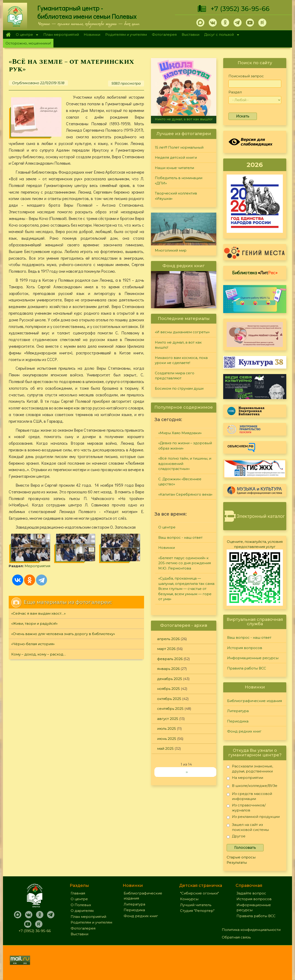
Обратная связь (236, 937)
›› (187, 772)
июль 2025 (167, 729)
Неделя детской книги (176, 157)
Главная (8, 35)
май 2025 (165, 748)
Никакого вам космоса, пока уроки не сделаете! (181, 360)
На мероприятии (245, 779)
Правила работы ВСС (247, 668)
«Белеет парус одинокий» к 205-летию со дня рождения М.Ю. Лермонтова (185, 563)
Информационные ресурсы (253, 658)
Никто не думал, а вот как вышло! (184, 119)
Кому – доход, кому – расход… (39, 654)
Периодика (238, 721)
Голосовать (245, 848)
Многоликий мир (171, 250)
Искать (243, 116)
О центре (26, 35)
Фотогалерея (164, 35)
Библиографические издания (255, 701)
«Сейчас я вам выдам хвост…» (38, 613)
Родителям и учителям (126, 35)
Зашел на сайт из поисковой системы (248, 827)
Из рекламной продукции (253, 818)
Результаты (237, 862)
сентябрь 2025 (170, 709)
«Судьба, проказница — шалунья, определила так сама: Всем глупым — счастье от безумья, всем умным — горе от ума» (187, 589)
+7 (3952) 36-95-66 (240, 9)
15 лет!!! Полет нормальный (179, 147)
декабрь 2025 (170, 679)
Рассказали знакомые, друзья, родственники (250, 769)
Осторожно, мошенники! (28, 43)
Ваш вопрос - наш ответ (180, 537)
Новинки (92, 35)
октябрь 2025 (169, 699)
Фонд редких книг (244, 731)
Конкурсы (189, 899)
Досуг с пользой (220, 35)
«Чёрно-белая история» (33, 644)
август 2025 (168, 719)
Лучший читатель (196, 905)
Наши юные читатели (174, 168)
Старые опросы (241, 857)
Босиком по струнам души (179, 388)
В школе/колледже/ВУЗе (252, 787)
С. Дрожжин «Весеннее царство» (180, 482)
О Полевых (81, 905)
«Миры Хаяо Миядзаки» (180, 433)
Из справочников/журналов (246, 808)
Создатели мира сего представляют (175, 376)
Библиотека (255, 272)
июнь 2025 (167, 739)
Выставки (191, 35)
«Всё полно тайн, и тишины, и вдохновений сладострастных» (185, 464)
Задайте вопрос (251, 893)
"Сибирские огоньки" (199, 893)
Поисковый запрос (246, 76)
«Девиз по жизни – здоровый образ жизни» (185, 446)
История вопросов (245, 648)
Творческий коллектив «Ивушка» (176, 196)
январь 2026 (168, 669)
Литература (238, 711)
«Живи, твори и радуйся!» (34, 623)
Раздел (235, 92)
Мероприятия (37, 566)
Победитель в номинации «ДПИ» (179, 180)
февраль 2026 (170, 659)
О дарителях (82, 911)
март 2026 (166, 649)
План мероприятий (61, 35)
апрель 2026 (168, 639)
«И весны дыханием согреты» (182, 332)
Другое (236, 837)
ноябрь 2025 (168, 689)
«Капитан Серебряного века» (185, 494)
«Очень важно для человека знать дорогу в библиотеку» (63, 634)
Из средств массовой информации (249, 796)
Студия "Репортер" (197, 911)
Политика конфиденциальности (251, 930)
